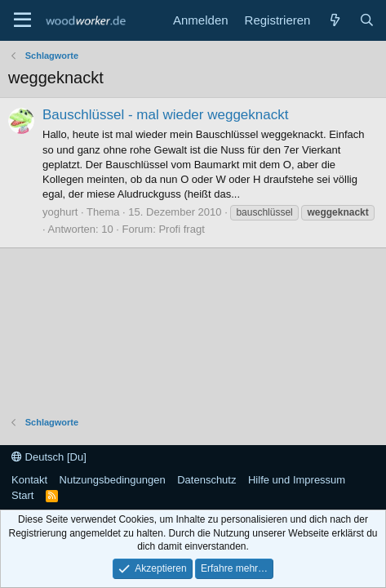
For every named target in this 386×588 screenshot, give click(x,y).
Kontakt (29, 480)
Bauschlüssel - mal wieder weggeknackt (165, 115)
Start (22, 495)
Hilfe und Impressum (297, 480)
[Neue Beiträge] (334, 20)
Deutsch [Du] (49, 457)
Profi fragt (181, 229)
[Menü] (22, 20)
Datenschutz (206, 480)
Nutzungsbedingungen (113, 480)
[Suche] (367, 20)
